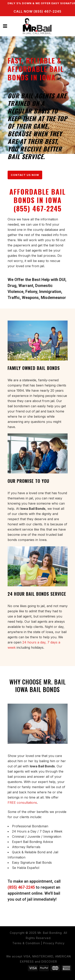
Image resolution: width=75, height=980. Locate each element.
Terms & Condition (26, 943)
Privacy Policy (54, 943)
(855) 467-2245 (21, 887)
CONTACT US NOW (25, 175)
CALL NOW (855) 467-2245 (37, 11)
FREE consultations (22, 803)
